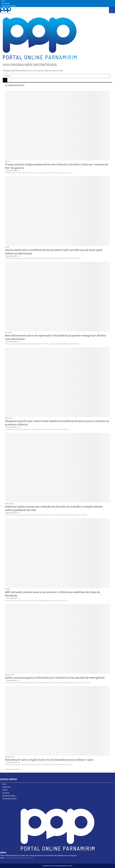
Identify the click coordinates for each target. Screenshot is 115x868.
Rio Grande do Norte (9, 799)
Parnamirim (6, 787)
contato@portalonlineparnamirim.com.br (19, 858)
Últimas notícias (15, 85)
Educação (8, 418)
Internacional (10, 504)
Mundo (8, 161)
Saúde (7, 247)
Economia (9, 333)
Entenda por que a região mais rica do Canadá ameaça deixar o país (49, 760)
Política (5, 790)
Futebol (8, 589)
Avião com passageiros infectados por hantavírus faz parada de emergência (55, 678)
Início (4, 784)
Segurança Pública (9, 796)
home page (32, 71)
